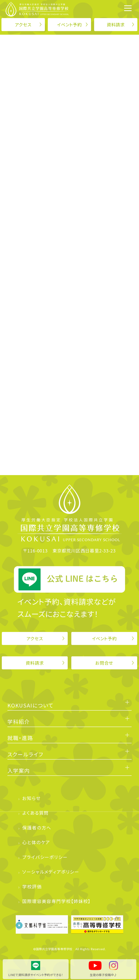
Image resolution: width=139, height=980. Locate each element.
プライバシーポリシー (45, 857)
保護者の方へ (37, 827)
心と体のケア (36, 842)
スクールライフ (25, 754)
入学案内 (19, 770)
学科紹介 (19, 721)
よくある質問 (35, 813)
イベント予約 (69, 24)
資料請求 (116, 24)
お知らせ (31, 798)
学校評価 (32, 886)
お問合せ (104, 663)
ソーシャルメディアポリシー (51, 872)
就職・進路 (20, 738)
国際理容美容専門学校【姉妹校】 (57, 901)
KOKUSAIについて (31, 705)
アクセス (23, 24)
